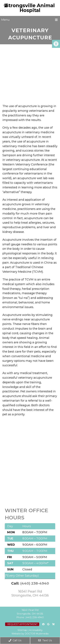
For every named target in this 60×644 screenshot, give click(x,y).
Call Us (15, 640)
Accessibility (36, 630)
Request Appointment (22, 624)
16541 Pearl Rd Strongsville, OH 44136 (30, 593)
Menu (5, 20)
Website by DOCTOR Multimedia (30, 634)
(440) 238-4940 (35, 583)
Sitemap (22, 630)
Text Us (45, 640)
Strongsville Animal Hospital (30, 8)
